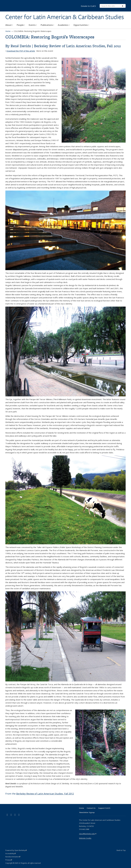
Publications (47, 25)
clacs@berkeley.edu (88, 834)
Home (8, 31)
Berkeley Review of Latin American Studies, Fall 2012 (77, 46)
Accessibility (11, 854)
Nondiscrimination (13, 857)
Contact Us (91, 808)
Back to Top (121, 850)
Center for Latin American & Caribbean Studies (65, 17)
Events (33, 25)
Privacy (9, 860)
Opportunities (81, 25)
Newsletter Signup (87, 812)
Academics (64, 25)
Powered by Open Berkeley (16, 850)
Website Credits (85, 838)
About (9, 25)
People (21, 25)
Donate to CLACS (88, 6)
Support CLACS (104, 808)
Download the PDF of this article (21, 51)
